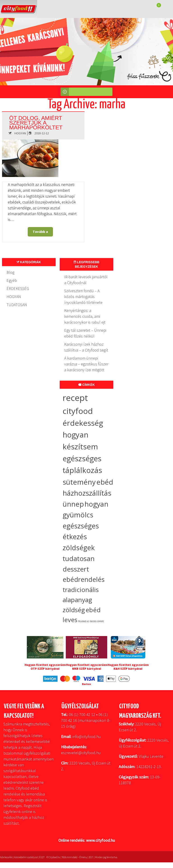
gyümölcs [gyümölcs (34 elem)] (78, 515)
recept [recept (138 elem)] (75, 398)
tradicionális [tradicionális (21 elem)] (81, 590)
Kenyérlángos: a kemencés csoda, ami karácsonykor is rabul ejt (85, 316)
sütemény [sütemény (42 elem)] (79, 482)
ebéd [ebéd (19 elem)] (93, 610)
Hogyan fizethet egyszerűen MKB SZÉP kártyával (87, 667)
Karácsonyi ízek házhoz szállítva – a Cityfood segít (86, 347)
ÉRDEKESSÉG (18, 288)
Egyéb (12, 280)
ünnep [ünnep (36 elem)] (73, 504)
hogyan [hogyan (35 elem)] (96, 504)
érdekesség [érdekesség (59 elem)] (83, 423)
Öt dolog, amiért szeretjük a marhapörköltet (36, 122)
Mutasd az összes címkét (91, 621)
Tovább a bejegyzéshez (42, 233)
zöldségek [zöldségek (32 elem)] (79, 548)
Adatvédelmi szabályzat (26, 857)
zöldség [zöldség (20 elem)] (74, 610)
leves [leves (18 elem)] (70, 620)
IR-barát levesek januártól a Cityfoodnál (86, 280)
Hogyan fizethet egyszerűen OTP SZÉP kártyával (45, 667)
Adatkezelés (6, 857)
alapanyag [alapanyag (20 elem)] (77, 600)
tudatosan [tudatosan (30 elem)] (79, 558)
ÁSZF (42, 857)
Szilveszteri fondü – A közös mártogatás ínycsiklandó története (83, 297)
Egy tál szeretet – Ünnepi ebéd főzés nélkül (85, 333)
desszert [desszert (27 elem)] (76, 569)
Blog (10, 272)
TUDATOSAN (17, 305)
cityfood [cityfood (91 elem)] (78, 411)
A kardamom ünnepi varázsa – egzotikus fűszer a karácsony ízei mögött (86, 364)
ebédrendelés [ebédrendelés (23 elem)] (84, 579)
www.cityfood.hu (100, 840)
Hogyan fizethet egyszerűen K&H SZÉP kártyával (128, 667)
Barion (86, 684)
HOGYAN (20, 133)
